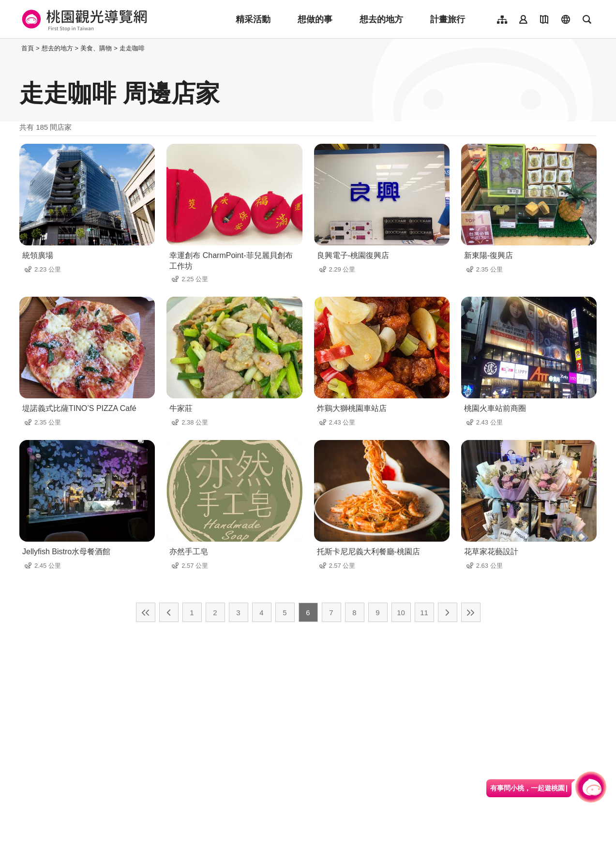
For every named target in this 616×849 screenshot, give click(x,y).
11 (424, 613)
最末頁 (471, 612)
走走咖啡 (132, 48)
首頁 (28, 48)
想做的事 (315, 19)
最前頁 (146, 612)
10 (401, 613)
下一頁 (448, 612)
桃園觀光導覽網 (83, 19)
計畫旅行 (448, 19)
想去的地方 (381, 19)
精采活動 (253, 19)
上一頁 (169, 612)
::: (17, 48)
